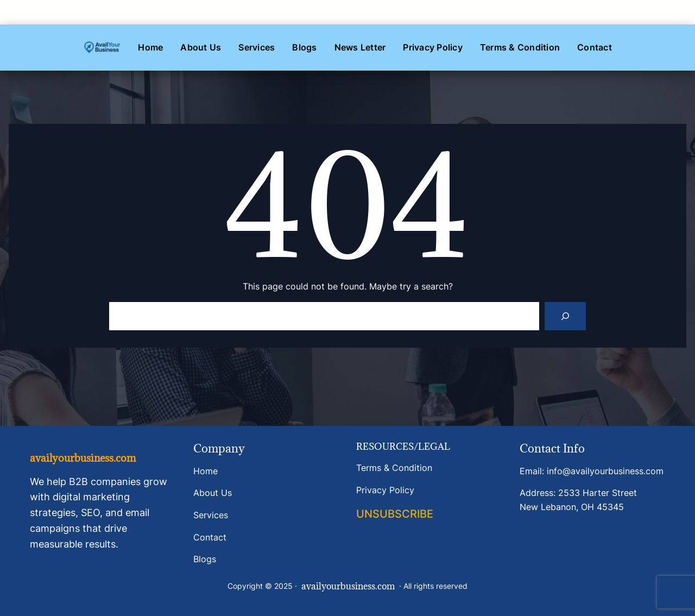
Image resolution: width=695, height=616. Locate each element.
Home (206, 471)
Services (211, 515)
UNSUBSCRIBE (395, 514)
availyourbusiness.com (83, 458)
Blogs (205, 559)
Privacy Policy (385, 490)
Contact (210, 537)
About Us (213, 493)
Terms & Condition (394, 468)
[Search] (565, 316)
